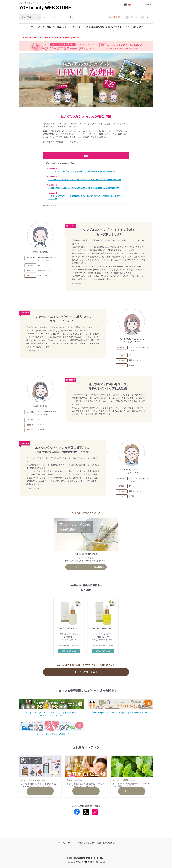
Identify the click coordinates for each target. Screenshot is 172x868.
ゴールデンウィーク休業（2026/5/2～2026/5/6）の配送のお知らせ (50, 38)
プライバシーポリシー (66, 843)
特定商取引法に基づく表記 (89, 843)
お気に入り (132, 17)
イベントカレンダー (134, 27)
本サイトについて (37, 27)
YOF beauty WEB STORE (45, 8)
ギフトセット (78, 27)
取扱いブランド (64, 27)
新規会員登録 (115, 17)
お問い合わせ (109, 843)
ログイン (146, 17)
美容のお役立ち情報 (95, 27)
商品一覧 (51, 27)
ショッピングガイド (115, 27)
